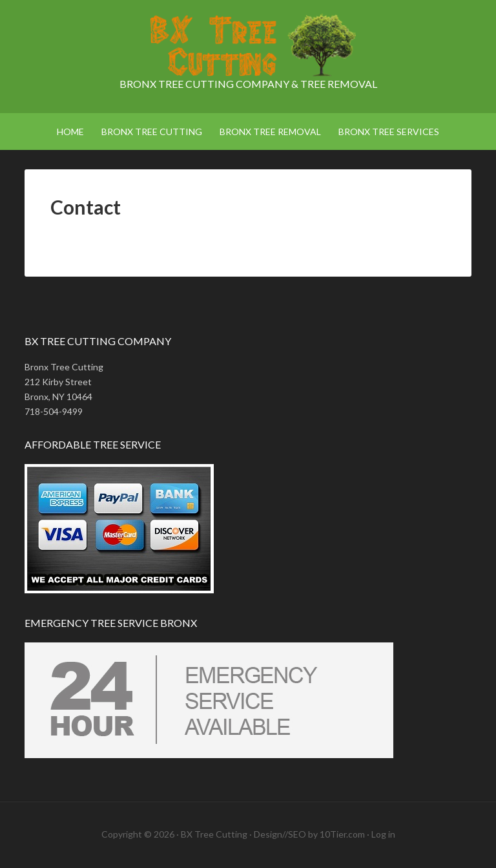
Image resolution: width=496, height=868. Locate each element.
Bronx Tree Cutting (248, 45)
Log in (383, 834)
